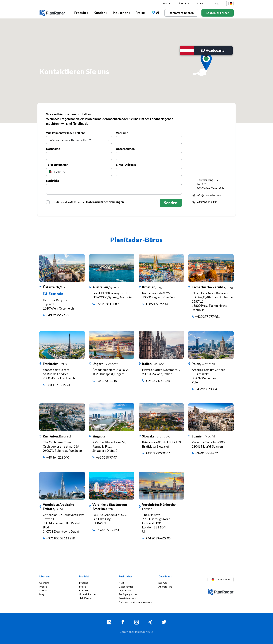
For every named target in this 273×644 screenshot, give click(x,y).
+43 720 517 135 (207, 202)
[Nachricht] (114, 189)
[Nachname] (79, 156)
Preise (140, 13)
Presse (43, 587)
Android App (165, 587)
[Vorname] (149, 140)
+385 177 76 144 (157, 304)
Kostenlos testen (218, 13)
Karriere (44, 590)
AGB (73, 202)
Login (218, 3)
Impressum (125, 590)
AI (158, 13)
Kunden (100, 13)
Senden (171, 203)
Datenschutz (126, 587)
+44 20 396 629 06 (158, 538)
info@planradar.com (209, 195)
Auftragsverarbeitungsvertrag (135, 602)
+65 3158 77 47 (106, 457)
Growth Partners (88, 594)
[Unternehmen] (149, 156)
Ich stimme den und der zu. (90, 202)
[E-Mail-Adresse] (149, 172)
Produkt (80, 13)
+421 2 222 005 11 (158, 453)
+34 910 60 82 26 (207, 453)
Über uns (183, 3)
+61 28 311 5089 (107, 304)
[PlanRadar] (55, 13)
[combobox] (79, 140)
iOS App (163, 583)
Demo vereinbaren (181, 13)
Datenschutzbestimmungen (105, 202)
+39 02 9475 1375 (158, 381)
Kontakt (200, 3)
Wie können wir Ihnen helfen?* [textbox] (70, 140)
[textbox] (57, 172)
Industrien (121, 13)
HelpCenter (85, 598)
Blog (42, 594)
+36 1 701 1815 (106, 381)
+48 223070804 (206, 389)
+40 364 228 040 (58, 457)
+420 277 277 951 (207, 317)
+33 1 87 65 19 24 (58, 385)
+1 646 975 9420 (107, 530)
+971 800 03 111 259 (61, 538)
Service (166, 3)
